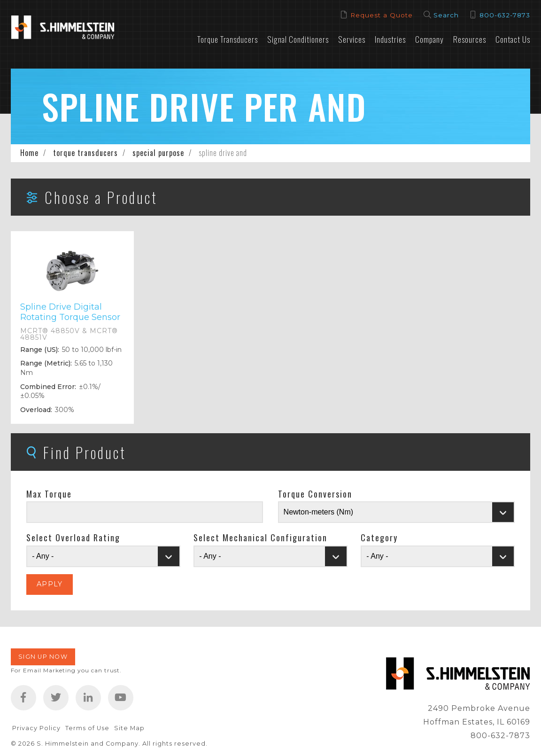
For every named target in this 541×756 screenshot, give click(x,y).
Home (29, 153)
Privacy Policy (36, 728)
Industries (390, 39)
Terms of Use (87, 728)
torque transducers (85, 153)
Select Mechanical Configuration (260, 538)
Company (429, 39)
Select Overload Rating (73, 538)
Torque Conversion (315, 494)
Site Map (129, 728)
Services (352, 39)
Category (379, 538)
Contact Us (513, 39)
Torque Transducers (228, 39)
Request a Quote (382, 15)
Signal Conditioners (298, 39)
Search (446, 15)
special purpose (158, 153)
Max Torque (49, 494)
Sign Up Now (43, 657)
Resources (470, 39)
